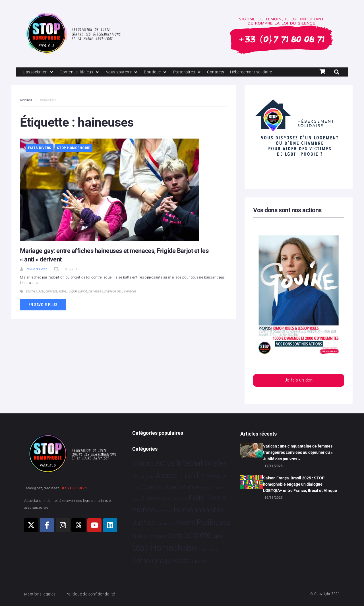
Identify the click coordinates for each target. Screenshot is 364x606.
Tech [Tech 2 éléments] (202, 550)
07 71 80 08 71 (75, 488)
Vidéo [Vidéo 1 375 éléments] (181, 560)
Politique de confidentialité (94, 594)
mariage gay (113, 292)
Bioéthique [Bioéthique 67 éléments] (214, 477)
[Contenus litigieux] (82, 72)
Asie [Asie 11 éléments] (150, 477)
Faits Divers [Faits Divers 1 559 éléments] (207, 498)
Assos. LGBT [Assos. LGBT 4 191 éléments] (178, 476)
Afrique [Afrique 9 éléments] (139, 477)
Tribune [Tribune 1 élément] (213, 550)
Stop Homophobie (74, 148)
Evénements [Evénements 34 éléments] (174, 499)
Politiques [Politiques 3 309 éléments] (213, 522)
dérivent (51, 292)
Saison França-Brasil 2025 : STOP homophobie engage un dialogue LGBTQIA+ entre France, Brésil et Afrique (300, 484)
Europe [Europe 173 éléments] (150, 498)
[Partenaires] (192, 72)
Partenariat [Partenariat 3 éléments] (165, 524)
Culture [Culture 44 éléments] (191, 487)
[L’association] (39, 72)
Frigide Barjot (77, 292)
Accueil (26, 101)
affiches (31, 292)
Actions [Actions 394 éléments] (143, 464)
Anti (41, 292)
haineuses (96, 292)
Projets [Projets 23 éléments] (139, 536)
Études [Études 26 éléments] (199, 561)
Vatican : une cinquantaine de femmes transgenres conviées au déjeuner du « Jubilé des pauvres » (298, 453)
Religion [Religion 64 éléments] (157, 536)
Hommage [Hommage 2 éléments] (164, 511)
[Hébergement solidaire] (259, 72)
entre (62, 292)
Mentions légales (41, 594)
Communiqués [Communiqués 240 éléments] (161, 487)
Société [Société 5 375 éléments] (198, 535)
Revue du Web (37, 270)
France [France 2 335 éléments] (144, 510)
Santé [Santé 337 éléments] (175, 535)
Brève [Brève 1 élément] (136, 488)
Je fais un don (299, 381)
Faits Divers (40, 148)
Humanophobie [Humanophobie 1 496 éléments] (198, 510)
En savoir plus (43, 305)
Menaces (130, 292)
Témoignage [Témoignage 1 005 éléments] (152, 561)
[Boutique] (160, 72)
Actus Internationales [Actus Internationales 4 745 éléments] (191, 463)
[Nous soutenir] (126, 72)
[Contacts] (222, 72)
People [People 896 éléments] (185, 522)
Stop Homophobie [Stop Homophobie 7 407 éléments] (165, 548)
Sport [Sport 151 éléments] (219, 536)
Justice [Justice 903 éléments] (144, 522)
